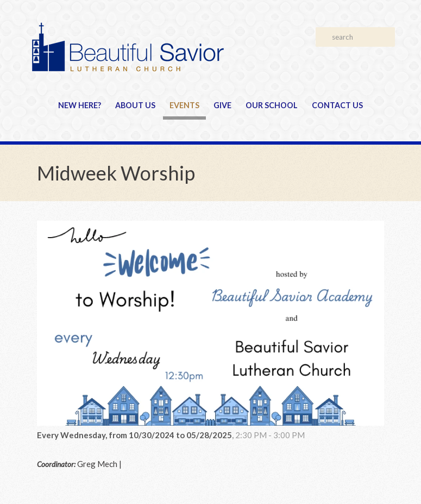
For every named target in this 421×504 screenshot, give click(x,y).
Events (184, 105)
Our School (272, 105)
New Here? (80, 105)
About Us (135, 105)
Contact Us (337, 105)
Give (222, 105)
